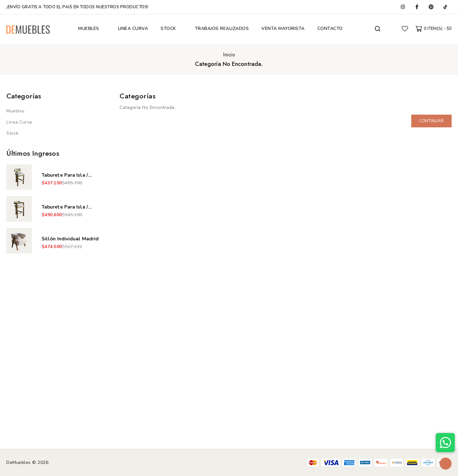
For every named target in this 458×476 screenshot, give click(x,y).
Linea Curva (19, 122)
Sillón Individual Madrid (70, 239)
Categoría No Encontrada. (229, 64)
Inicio (229, 55)
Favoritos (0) (405, 29)
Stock (13, 133)
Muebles (16, 111)
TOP (446, 464)
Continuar (431, 121)
